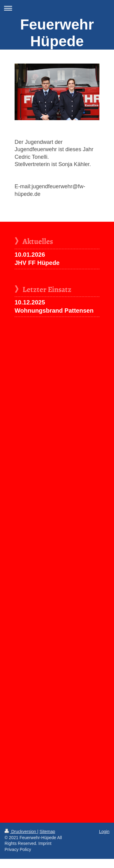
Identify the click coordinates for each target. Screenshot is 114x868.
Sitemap (47, 832)
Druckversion (21, 832)
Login (104, 832)
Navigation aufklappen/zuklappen (57, 8)
